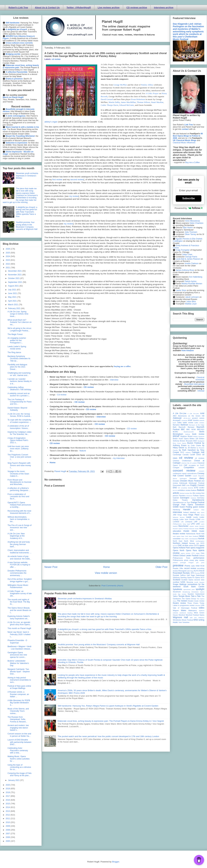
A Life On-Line (180, 413)
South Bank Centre (194, 587)
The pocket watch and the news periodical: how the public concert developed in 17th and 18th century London (108, 736)
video (202, 608)
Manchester (183, 526)
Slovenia (190, 582)
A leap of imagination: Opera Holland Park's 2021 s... (18, 440)
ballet (179, 423)
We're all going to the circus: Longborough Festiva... (20, 329)
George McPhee (120, 85)
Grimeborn (200, 505)
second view (199, 580)
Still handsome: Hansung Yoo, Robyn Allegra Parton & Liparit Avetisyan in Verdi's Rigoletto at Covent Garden (108, 706)
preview (178, 565)
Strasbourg (186, 592)
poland (175, 563)
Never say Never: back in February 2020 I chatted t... (19, 634)
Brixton (183, 441)
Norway (192, 543)
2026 (8, 249)
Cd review (62, 395)
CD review (89, 387)
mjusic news (194, 526)
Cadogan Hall (198, 452)
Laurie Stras (181, 290)
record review (190, 568)
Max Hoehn (188, 228)
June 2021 (13, 293)
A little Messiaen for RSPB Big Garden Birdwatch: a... (19, 703)
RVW (202, 573)
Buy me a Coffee (192, 162)
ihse (203, 510)
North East (178, 541)
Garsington (185, 498)
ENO (175, 488)
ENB (188, 485)
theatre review (179, 603)
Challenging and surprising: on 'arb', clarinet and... (19, 374)
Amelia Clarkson (192, 263)
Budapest (201, 441)
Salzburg (176, 577)
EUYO (175, 490)
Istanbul (193, 512)
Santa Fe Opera (194, 577)
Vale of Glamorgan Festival (185, 608)
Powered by (189, 208)
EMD (184, 485)
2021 (8, 268)
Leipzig (176, 519)
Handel (187, 509)
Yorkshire (186, 622)
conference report (180, 473)
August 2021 (14, 286)
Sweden (191, 594)
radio (193, 566)
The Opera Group (189, 599)
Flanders (182, 496)
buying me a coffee (122, 366)
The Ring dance (14, 352)
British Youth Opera (181, 439)
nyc (198, 543)
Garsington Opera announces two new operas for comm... (17, 655)
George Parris (191, 257)
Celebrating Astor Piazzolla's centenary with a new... (18, 750)
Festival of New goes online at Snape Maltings (19, 687)
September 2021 (15, 282)
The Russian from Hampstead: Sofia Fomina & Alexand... (17, 719)
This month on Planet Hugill (19, 628)
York (180, 622)
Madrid (175, 526)
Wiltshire (201, 618)
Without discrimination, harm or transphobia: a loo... (18, 519)
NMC (187, 539)
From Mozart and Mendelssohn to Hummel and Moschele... (19, 482)
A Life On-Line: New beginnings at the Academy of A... (16, 536)
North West (189, 541)
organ (198, 553)
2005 (8, 841)
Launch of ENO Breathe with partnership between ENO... (19, 742)
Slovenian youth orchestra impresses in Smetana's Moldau (85, 599)
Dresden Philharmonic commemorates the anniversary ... (17, 573)
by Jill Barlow (191, 448)
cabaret (188, 452)
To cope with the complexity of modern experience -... (19, 421)
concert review (184, 470)
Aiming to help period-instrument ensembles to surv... (19, 680)
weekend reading (186, 613)
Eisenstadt (177, 485)
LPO (193, 524)
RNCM (202, 571)
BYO (182, 452)
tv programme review (186, 605)
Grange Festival (197, 502)
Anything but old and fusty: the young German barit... (19, 544)
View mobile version (106, 573)
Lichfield (176, 522)
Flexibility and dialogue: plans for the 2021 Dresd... (18, 367)
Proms (187, 566)
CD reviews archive (137, 8)
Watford (202, 611)
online (191, 545)
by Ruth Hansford (187, 450)
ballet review (188, 423)
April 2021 (13, 301)
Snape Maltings (180, 584)
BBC (183, 429)
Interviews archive (164, 8)
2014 (8, 807)
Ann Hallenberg (196, 277)
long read (186, 524)
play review (200, 560)
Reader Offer (178, 568)
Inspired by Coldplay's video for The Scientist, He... (19, 433)
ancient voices (198, 418)
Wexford (182, 615)
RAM (198, 566)
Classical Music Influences (184, 143)
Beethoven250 (189, 432)
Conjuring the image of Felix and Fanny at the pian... (19, 774)
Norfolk (201, 539)
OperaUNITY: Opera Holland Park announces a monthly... (19, 505)
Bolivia (188, 434)
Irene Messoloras (193, 221)
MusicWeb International (194, 384)
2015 (8, 804)
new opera (177, 536)
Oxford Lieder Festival (189, 556)
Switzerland (200, 594)
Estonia (191, 488)
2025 (8, 253)
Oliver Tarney (190, 234)
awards (202, 420)
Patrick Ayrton (191, 281)
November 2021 (15, 275)
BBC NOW (191, 429)
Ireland (186, 512)
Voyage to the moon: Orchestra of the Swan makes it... (18, 474)
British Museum (199, 436)
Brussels (189, 441)
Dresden (176, 481)
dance (175, 478)
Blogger (116, 862)
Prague (191, 563)
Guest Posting (186, 507)
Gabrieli (176, 498)
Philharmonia (178, 560)
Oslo (203, 553)
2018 (8, 792)
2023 (8, 260)
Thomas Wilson (143, 102)
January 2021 (14, 780)
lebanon (176, 517)
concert (201, 468)
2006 (8, 837)
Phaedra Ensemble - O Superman (17, 642)
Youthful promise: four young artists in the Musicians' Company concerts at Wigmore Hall (99, 644)
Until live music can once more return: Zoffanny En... (18, 449)
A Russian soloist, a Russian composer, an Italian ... (18, 694)
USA (203, 605)
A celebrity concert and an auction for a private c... (19, 395)
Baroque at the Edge (197, 425)
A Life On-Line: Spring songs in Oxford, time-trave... (18, 314)
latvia (203, 515)
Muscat (192, 529)
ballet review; (199, 423)
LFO (203, 519)
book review (198, 434)
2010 (8, 822)
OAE (180, 545)
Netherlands (191, 534)
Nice (183, 539)
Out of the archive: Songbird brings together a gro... (19, 580)
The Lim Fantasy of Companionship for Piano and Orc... (20, 402)
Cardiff (192, 455)
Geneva (193, 498)
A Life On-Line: (193, 414)
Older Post (161, 567)
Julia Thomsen (191, 232)
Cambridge (177, 455)
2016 (8, 800)
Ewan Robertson (138, 99)
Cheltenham (187, 461)
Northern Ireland (180, 543)
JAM (175, 515)
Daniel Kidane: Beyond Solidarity (17, 409)
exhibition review (184, 490)
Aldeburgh (177, 418)
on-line (185, 545)
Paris (188, 558)
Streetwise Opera (198, 592)
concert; (202, 471)
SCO (202, 577)
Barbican (184, 425)
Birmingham (178, 434)
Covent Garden (184, 476)
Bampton (176, 425)
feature (83, 451)
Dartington (183, 478)
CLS (181, 465)
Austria (196, 420)
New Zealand (193, 536)
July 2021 (12, 290)
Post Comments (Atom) (112, 586)
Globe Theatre (180, 500)
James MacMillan (128, 102)
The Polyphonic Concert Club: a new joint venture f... (19, 457)
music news (190, 531)
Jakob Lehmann (192, 297)
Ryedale (176, 575)
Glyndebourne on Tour (181, 502)
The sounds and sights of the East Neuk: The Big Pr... (19, 602)
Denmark (193, 478)
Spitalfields (177, 589)
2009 (8, 826)
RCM (202, 566)
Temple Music (184, 596)
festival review (185, 493)
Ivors (203, 512)
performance (199, 558)
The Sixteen (182, 601)
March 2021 (13, 305)
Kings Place (194, 515)
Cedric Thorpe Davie (110, 105)
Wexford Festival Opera (195, 615)
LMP (196, 522)
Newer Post (51, 567)
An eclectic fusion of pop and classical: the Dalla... (19, 557)
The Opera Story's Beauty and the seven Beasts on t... (19, 610)
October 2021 (14, 278)
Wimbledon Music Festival (183, 620)
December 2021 (15, 271)
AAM (202, 413)
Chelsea (176, 461)
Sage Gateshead (198, 575)
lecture (182, 517)
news (202, 536)
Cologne (176, 468)
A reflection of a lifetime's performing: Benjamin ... (19, 489)
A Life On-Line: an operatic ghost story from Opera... (19, 623)
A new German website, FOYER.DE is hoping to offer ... (19, 565)
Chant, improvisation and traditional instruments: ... (19, 551)
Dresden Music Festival (190, 481)
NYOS (175, 546)
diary (202, 478)
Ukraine (198, 605)
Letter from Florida (187, 519)
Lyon (203, 524)
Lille (182, 522)
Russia (197, 573)
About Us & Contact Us (47, 8)
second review (77, 180)
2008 (8, 830)
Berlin (202, 432)
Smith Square (199, 582)
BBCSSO (201, 429)
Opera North (179, 550)
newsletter (177, 539)
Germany (201, 498)
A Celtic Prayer (152, 93)
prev (203, 563)
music (197, 529)
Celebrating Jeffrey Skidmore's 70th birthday (19, 388)
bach (175, 423)
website (175, 613)
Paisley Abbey (147, 85)
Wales (183, 610)
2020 (8, 785)
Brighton (184, 436)
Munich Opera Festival (181, 529)
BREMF (176, 436)
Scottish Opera (187, 580)
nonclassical (193, 539)
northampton (200, 541)
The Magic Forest (15, 334)
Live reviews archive (109, 8)
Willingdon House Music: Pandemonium (18, 586)
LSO (198, 524)
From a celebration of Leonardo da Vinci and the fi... (18, 497)
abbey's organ (51, 122)
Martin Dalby (114, 102)
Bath (175, 427)
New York (185, 536)
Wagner (176, 610)
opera (202, 545)
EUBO (202, 488)
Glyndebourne (198, 500)
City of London (192, 463)
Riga (192, 571)
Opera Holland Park (181, 548)
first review (57, 180)
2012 (8, 815)
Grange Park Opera (183, 505)
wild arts (193, 618)
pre (197, 563)
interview (114, 380)
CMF (186, 465)
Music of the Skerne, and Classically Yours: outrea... (18, 711)
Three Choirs (193, 603)
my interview (119, 458)
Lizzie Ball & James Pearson (188, 259)
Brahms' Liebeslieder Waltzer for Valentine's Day (18, 663)
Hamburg (176, 510)
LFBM (198, 519)
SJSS (183, 582)
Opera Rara (191, 550)
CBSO (199, 455)
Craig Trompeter (183, 250)
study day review (179, 594)
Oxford (176, 556)
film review (197, 493)
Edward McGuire (127, 105)
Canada (185, 455)
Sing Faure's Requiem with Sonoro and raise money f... (19, 465)
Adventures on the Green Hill (191, 416)
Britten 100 (194, 439)
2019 (8, 789)
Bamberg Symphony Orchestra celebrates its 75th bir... (19, 359)
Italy (198, 512)
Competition (189, 468)
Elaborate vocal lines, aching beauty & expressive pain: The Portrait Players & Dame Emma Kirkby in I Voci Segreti (111, 721)
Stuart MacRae (157, 102)
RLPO (196, 571)
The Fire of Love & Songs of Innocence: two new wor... (19, 528)
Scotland (177, 580)
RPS (193, 573)
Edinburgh (183, 483)
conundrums (192, 473)
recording (201, 568)
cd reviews (200, 458)
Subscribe (188, 198)
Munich (202, 526)
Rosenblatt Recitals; (181, 573)
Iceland (196, 510)
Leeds (189, 517)
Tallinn (175, 596)
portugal (183, 563)
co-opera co (194, 465)
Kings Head (182, 515)
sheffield (176, 582)
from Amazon (188, 351)
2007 (8, 834)
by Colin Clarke (194, 445)
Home (53, 462)
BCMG (175, 432)
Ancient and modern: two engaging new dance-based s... (18, 728)
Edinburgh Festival (197, 483)
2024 (8, 256)
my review (74, 196)
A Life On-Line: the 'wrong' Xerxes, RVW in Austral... (20, 415)
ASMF (190, 420)
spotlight (200, 589)
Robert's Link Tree (18, 8)
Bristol (190, 436)
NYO (202, 543)
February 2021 (15, 308)
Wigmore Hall (180, 617)
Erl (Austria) (183, 488)
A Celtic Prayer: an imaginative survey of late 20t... (20, 594)
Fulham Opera (199, 496)
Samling (183, 577)
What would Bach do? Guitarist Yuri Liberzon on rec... (20, 322)
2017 (8, 796)
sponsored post (189, 589)
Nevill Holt (200, 534)
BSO (195, 441)
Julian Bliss (191, 302)
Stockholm (177, 592)
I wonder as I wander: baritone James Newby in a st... (20, 381)
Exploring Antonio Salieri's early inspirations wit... (19, 617)
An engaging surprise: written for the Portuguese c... (17, 340)
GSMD (176, 507)
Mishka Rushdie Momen (192, 284)
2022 (8, 264)
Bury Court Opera (179, 443)
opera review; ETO (188, 553)
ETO (196, 488)
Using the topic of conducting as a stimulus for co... (19, 767)
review (175, 571)
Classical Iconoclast (200, 379)
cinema (184, 463)
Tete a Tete (196, 596)
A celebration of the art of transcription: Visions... (18, 427)
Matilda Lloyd (191, 304)
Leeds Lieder (199, 517)
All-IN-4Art (187, 418)
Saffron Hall (185, 575)
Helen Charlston (196, 223)
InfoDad (201, 391)
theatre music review (196, 601)
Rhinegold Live (184, 571)
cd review (56, 59)
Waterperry (193, 610)
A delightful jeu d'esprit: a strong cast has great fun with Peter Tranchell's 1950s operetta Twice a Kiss (104, 629)
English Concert (197, 485)
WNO (196, 620)
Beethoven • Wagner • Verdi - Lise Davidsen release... (20, 648)
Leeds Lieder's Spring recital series (17, 348)
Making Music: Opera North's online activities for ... (19, 759)
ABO (175, 416)
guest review (199, 507)
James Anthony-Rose (185, 270)
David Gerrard (107, 99)
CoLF (202, 465)
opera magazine (197, 548)
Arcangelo (177, 420)
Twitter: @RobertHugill (79, 8)
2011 (8, 819)
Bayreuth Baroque (186, 427)
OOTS (196, 545)
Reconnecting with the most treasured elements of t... (19, 512)
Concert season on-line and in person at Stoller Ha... (19, 735)
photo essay (189, 560)
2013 (8, 811)
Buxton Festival (194, 443)
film (191, 493)
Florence (189, 496)
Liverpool (189, 522)
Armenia (184, 420)
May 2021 (13, 297)
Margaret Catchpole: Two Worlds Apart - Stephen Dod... (19, 672)
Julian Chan (187, 254)
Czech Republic (198, 476)
